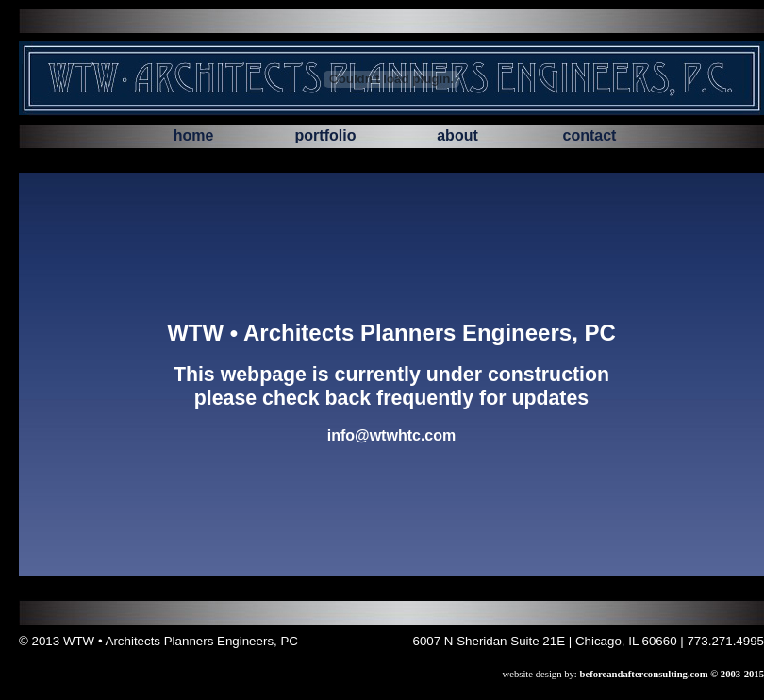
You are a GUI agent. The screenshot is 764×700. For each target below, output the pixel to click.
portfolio (326, 135)
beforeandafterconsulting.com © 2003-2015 (672, 674)
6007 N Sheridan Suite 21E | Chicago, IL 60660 (545, 641)
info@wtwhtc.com (391, 435)
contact (590, 135)
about (457, 135)
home (194, 135)
